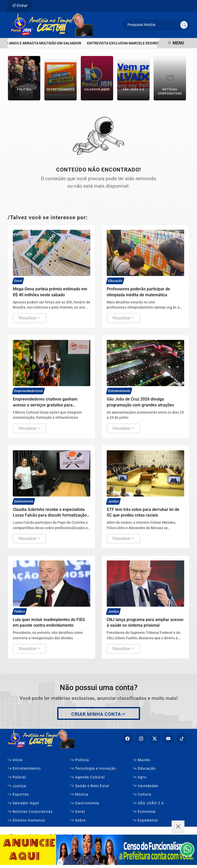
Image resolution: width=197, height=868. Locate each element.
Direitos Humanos (26, 821)
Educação (144, 769)
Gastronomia (85, 803)
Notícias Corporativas (30, 812)
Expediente (145, 821)
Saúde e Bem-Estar (90, 786)
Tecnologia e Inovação (93, 769)
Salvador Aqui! (23, 803)
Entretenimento (24, 769)
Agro (140, 777)
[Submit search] (184, 25)
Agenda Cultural (87, 777)
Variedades (146, 786)
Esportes (18, 795)
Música (79, 795)
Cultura (142, 795)
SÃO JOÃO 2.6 (148, 803)
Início (15, 760)
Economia (144, 812)
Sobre (78, 821)
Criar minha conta (99, 714)
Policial (17, 777)
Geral (78, 812)
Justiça (17, 786)
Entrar (20, 6)
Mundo (142, 760)
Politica (80, 760)
